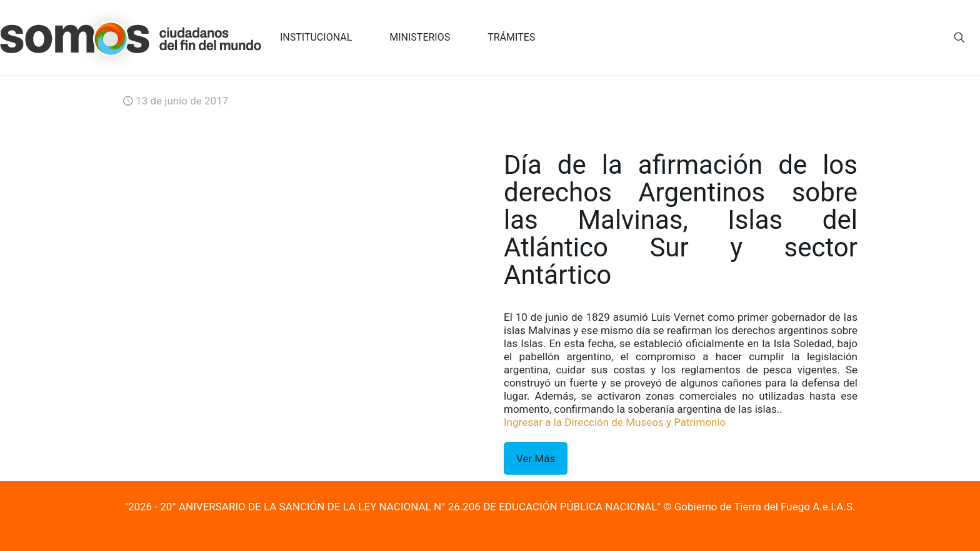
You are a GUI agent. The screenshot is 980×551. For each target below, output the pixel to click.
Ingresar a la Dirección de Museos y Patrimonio (615, 422)
